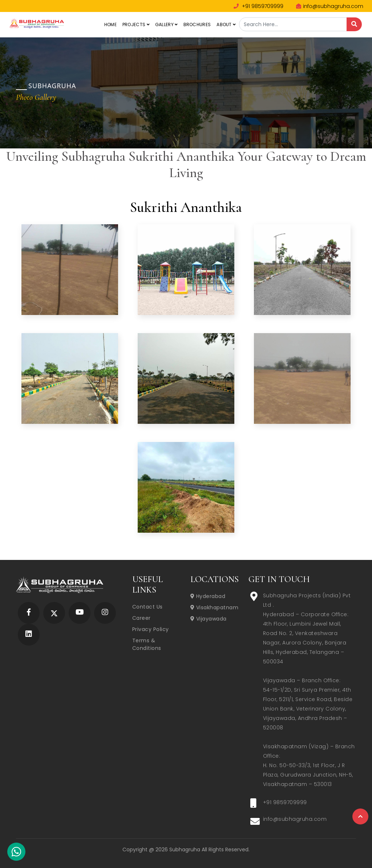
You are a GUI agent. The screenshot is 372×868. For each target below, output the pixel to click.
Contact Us (147, 607)
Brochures (197, 24)
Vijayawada (209, 619)
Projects (136, 24)
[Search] (354, 24)
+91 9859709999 (258, 6)
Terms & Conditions (147, 644)
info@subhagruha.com (330, 6)
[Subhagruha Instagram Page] (105, 613)
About (226, 24)
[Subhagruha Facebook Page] (29, 613)
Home (110, 24)
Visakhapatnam (215, 607)
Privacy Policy (151, 629)
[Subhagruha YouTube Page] (80, 613)
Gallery (166, 24)
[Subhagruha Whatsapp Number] (16, 853)
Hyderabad (208, 596)
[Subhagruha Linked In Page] (29, 634)
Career (141, 618)
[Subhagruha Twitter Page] (54, 613)
